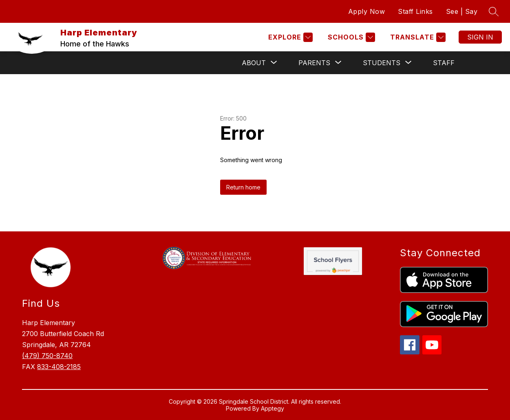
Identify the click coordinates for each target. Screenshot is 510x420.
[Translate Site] (417, 37)
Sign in (480, 37)
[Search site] (494, 11)
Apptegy (273, 408)
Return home (243, 187)
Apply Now (367, 11)
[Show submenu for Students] (382, 63)
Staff (444, 63)
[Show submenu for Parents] (314, 63)
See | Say (462, 11)
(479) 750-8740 (47, 356)
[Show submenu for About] (254, 63)
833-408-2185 (59, 367)
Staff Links (415, 11)
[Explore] (289, 37)
